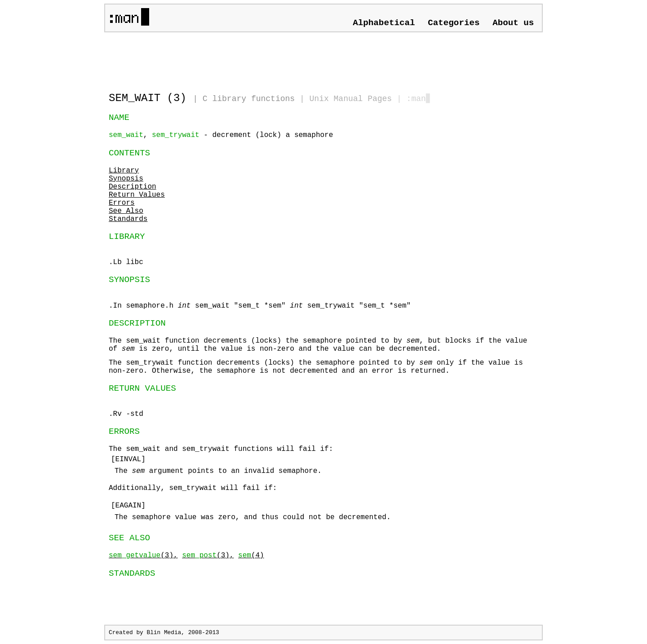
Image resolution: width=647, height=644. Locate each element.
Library (124, 171)
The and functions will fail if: (323, 476)
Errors (122, 203)
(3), (143, 556)
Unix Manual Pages (351, 99)
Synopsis (126, 179)
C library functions (249, 99)
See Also (126, 211)
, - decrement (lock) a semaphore (221, 135)
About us (513, 23)
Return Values (137, 195)
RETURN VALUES (142, 388)
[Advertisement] (214, 58)
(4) (251, 556)
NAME (119, 118)
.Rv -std (126, 414)
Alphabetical (384, 23)
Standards (128, 219)
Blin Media (164, 633)
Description (133, 187)
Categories (454, 23)
